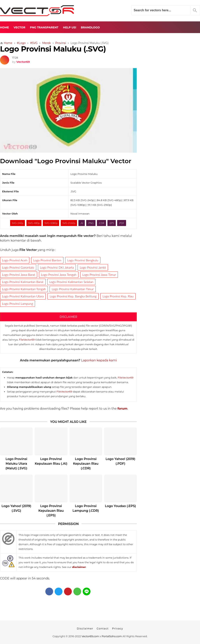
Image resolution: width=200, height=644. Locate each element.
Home (4, 27)
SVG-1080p (51, 223)
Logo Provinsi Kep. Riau (118, 296)
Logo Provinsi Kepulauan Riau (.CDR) (86, 464)
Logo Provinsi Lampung (18, 304)
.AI (82, 223)
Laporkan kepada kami (99, 360)
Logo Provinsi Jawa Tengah (59, 275)
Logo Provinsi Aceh (15, 260)
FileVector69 (27, 340)
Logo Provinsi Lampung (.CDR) (86, 508)
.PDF (122, 223)
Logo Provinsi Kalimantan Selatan (71, 282)
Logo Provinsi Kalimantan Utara (23, 296)
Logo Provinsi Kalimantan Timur (73, 289)
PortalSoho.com (112, 636)
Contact (103, 628)
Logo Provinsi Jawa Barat (19, 275)
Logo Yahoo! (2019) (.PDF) (121, 461)
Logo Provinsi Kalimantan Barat (23, 282)
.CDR (101, 223)
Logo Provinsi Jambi (93, 267)
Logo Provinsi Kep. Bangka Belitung (73, 296)
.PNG (91, 223)
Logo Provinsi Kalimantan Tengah (24, 289)
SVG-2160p (69, 223)
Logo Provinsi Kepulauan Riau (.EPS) (51, 511)
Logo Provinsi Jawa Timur (99, 275)
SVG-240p (17, 223)
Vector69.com (90, 636)
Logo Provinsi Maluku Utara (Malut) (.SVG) (16, 464)
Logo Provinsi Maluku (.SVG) (53, 49)
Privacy (118, 628)
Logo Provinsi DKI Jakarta (57, 267)
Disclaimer (85, 628)
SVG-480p (34, 223)
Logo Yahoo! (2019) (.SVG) (16, 508)
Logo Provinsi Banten (47, 260)
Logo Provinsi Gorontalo (18, 267)
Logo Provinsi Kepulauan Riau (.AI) (51, 461)
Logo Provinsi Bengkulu (83, 260)
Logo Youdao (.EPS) (120, 506)
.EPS (112, 223)
